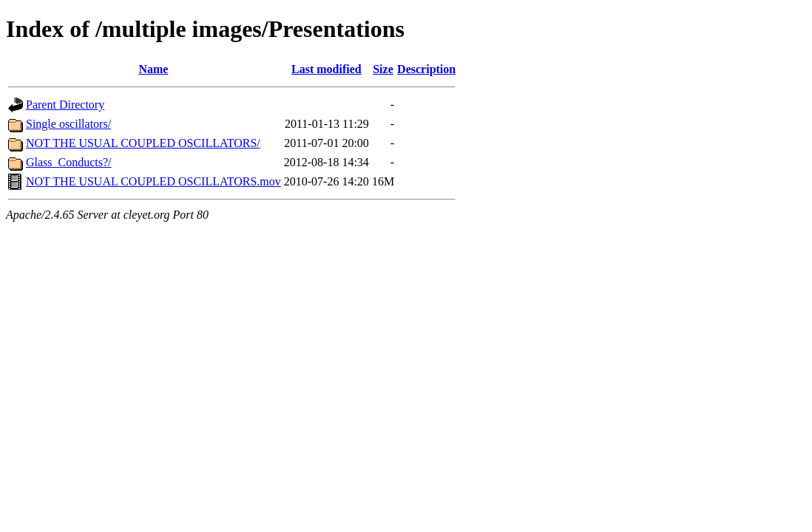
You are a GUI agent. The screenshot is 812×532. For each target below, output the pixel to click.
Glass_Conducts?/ (69, 162)
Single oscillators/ (68, 124)
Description (426, 69)
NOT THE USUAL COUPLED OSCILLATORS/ (143, 143)
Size (383, 69)
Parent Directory (65, 105)
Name (153, 69)
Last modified (327, 69)
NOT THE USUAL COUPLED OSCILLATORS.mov (153, 181)
